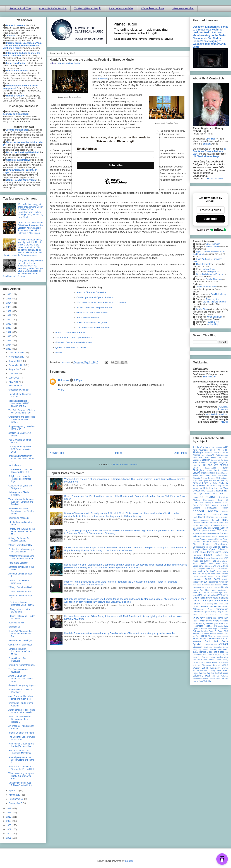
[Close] (158, 131)
